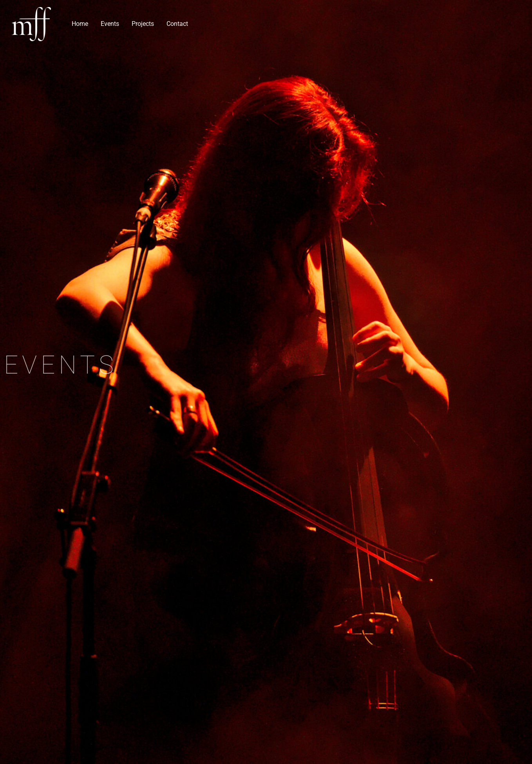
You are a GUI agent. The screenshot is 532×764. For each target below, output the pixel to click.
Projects (143, 24)
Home (80, 24)
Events (110, 24)
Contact (177, 24)
